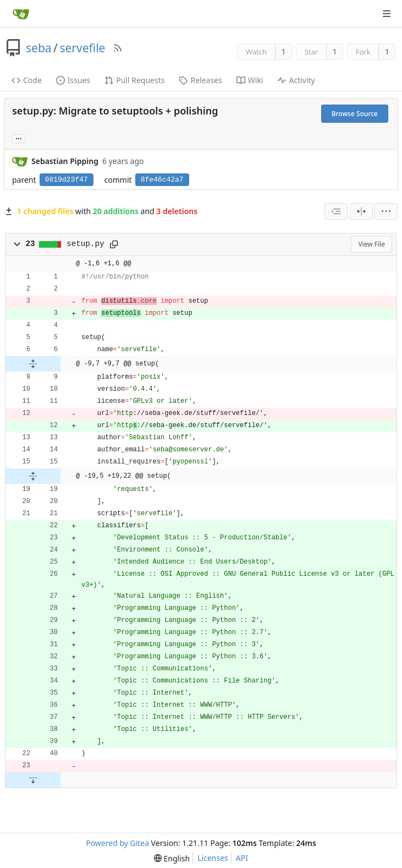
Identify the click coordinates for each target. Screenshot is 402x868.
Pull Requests (134, 80)
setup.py (85, 244)
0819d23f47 (67, 180)
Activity (296, 80)
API (242, 858)
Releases (200, 80)
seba (39, 48)
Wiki (250, 80)
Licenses (213, 858)
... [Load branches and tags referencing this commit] (19, 138)
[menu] (386, 211)
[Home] (21, 14)
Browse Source (355, 114)
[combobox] (336, 211)
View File (371, 244)
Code (27, 80)
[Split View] (361, 211)
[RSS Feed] (118, 48)
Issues (73, 80)
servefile (82, 48)
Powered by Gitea (117, 843)
